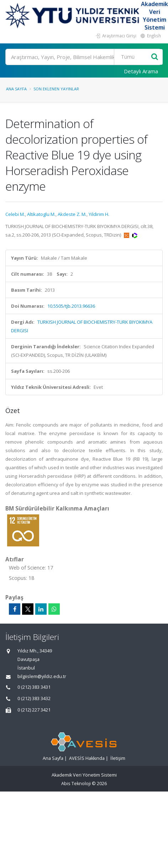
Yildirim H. (99, 214)
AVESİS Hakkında (87, 758)
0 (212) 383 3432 (34, 698)
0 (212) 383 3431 (34, 687)
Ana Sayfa (16, 89)
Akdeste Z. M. (72, 214)
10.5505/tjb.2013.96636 (71, 306)
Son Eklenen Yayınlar (56, 89)
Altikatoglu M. (41, 214)
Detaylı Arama (141, 71)
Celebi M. (15, 214)
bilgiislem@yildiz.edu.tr (42, 676)
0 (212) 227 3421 (34, 710)
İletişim (118, 758)
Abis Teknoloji (76, 784)
